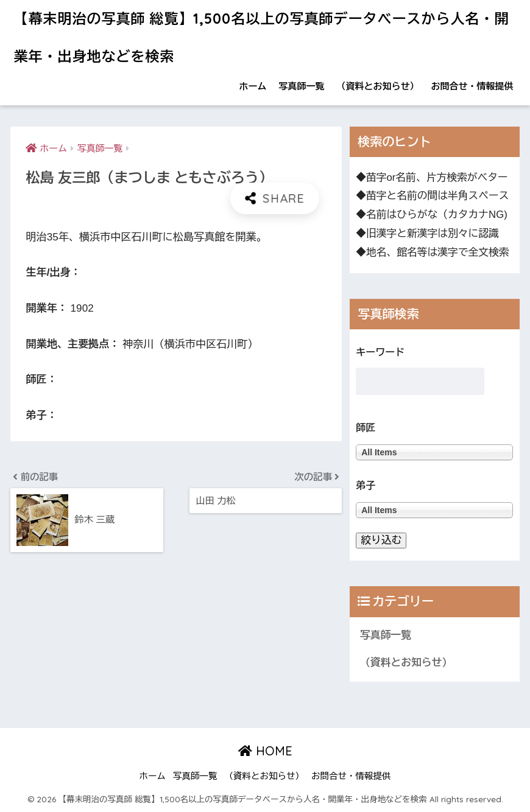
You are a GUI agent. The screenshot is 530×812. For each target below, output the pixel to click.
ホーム (253, 86)
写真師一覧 (302, 86)
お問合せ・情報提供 (472, 86)
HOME (265, 751)
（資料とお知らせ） (378, 86)
